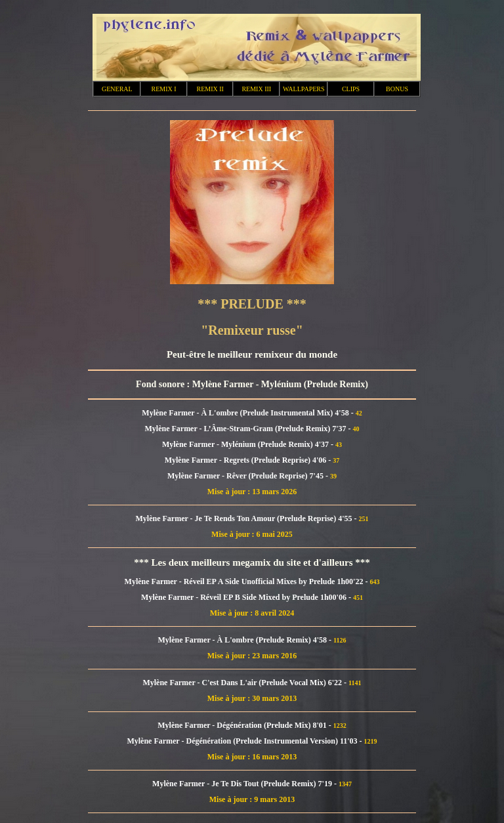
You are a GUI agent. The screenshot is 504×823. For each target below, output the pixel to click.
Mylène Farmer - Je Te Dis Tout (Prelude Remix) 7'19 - (245, 784)
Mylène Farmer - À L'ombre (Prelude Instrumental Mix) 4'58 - (248, 413)
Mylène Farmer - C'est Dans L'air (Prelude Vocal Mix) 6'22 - (245, 683)
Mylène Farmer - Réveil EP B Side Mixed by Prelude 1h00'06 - (247, 597)
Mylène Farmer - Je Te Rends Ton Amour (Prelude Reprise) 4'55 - (247, 518)
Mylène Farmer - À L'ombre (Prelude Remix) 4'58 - (245, 640)
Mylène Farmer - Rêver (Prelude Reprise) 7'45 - (249, 476)
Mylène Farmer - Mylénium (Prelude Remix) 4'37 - (249, 444)
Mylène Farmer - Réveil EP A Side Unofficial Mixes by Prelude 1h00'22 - (247, 581)
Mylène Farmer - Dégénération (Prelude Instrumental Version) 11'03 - (245, 741)
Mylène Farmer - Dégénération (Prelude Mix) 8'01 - (245, 725)
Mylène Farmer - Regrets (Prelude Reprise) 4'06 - (249, 460)
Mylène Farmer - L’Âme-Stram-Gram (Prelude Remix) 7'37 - (248, 429)
